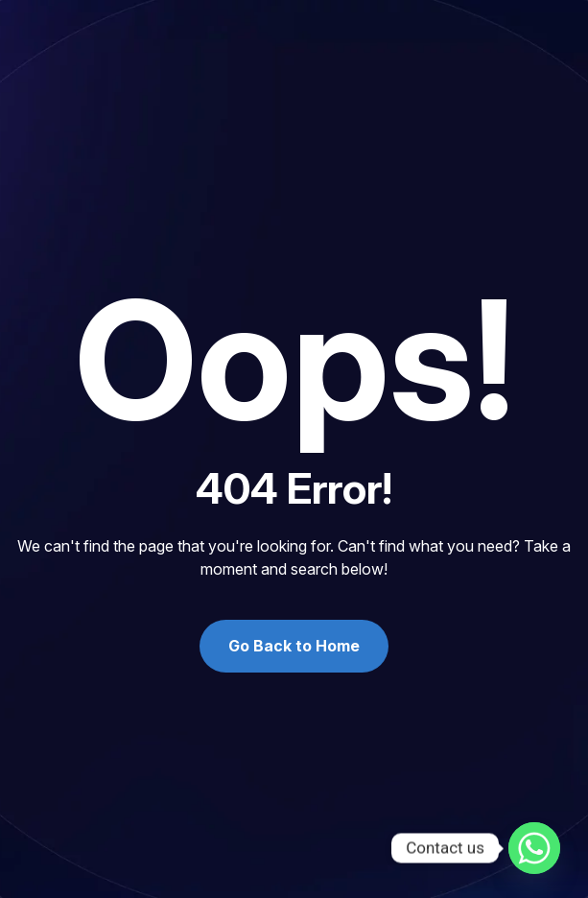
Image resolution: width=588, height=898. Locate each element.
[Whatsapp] (534, 848)
